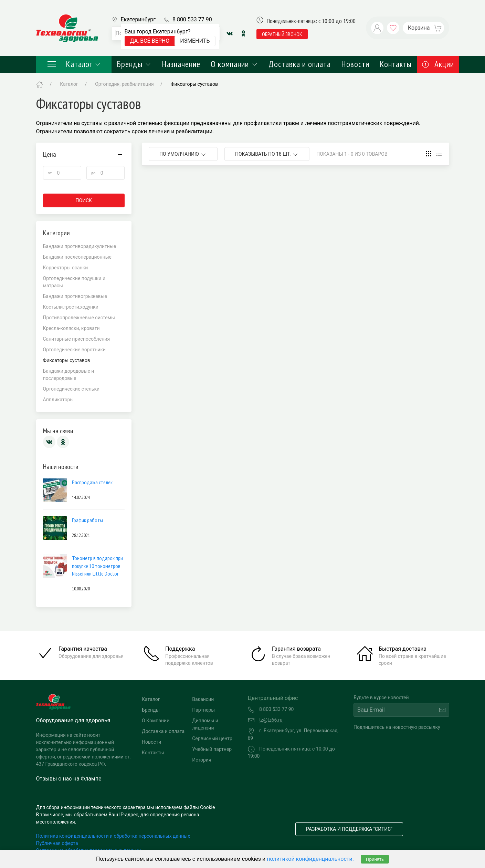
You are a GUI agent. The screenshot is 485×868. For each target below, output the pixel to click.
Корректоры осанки (66, 268)
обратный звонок (282, 34)
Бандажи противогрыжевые (75, 296)
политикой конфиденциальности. (310, 859)
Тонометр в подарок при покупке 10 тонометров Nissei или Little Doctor (97, 566)
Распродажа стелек (92, 482)
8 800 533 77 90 (192, 19)
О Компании (156, 721)
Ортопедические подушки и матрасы (74, 282)
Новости (355, 64)
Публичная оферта (57, 843)
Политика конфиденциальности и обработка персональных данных (113, 836)
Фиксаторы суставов (194, 84)
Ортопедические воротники (75, 350)
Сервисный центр (212, 738)
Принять (375, 859)
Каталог (74, 64)
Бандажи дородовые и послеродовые (69, 375)
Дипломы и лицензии (205, 724)
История (202, 760)
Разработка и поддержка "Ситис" (349, 829)
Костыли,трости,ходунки (71, 307)
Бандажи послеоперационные (77, 257)
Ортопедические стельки (71, 389)
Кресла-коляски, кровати (71, 328)
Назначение (181, 64)
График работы (87, 520)
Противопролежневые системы (79, 318)
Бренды (134, 64)
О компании (234, 64)
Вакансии (203, 699)
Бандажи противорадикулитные (80, 246)
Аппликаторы (59, 400)
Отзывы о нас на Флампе (69, 779)
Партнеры (203, 710)
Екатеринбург (138, 19)
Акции (438, 64)
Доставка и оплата (300, 64)
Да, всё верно (150, 41)
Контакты (396, 64)
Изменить (195, 41)
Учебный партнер (212, 749)
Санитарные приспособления (77, 339)
